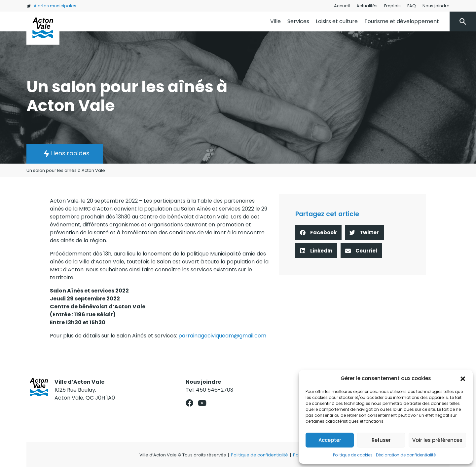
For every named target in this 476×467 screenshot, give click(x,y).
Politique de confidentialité (259, 455)
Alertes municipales (51, 6)
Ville (275, 21)
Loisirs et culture (337, 21)
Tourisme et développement (402, 21)
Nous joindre (436, 6)
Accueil (342, 6)
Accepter (330, 440)
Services (298, 21)
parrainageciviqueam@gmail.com (222, 336)
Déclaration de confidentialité (406, 455)
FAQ (412, 6)
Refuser (381, 440)
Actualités (367, 6)
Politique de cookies (353, 455)
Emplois (392, 6)
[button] (463, 378)
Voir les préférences (437, 440)
